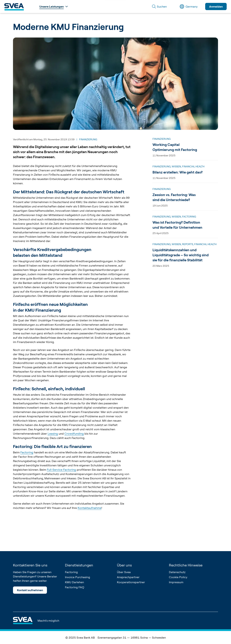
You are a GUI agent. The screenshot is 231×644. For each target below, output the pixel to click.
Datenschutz (177, 572)
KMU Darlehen (74, 582)
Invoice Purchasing (78, 577)
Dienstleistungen (79, 565)
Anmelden (216, 6)
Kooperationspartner (131, 582)
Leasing (53, 434)
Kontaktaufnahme (90, 508)
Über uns (124, 565)
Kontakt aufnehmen (30, 590)
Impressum (176, 582)
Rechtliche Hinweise (186, 565)
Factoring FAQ (75, 587)
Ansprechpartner (128, 577)
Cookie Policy (178, 577)
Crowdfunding (74, 434)
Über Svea (124, 572)
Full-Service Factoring (61, 470)
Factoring (27, 452)
